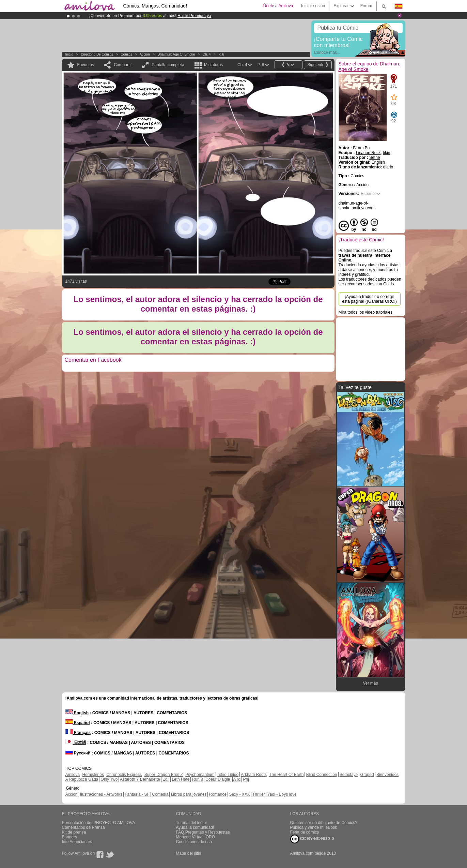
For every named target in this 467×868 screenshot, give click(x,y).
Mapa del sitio (189, 853)
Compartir (123, 65)
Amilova (73, 775)
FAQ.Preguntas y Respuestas (203, 832)
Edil (166, 779)
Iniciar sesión (313, 6)
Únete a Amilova (278, 6)
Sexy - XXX (239, 794)
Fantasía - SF (137, 794)
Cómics (127, 54)
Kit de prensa (74, 832)
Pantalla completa (168, 65)
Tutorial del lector (192, 823)
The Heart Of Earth (286, 775)
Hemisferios (93, 775)
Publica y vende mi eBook (314, 827)
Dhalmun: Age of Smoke (176, 54)
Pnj (246, 779)
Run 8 (198, 779)
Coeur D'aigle (218, 779)
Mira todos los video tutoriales (366, 312)
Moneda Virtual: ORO (196, 837)
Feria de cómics (305, 832)
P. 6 (221, 54)
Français (78, 733)
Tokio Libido (228, 775)
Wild (237, 779)
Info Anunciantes (77, 842)
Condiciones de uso (194, 842)
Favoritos (86, 65)
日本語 (76, 743)
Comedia (160, 794)
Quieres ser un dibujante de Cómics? (324, 823)
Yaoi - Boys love (282, 794)
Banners (70, 837)
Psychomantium (200, 775)
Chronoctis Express (124, 775)
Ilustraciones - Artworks (101, 794)
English (77, 713)
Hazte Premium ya (194, 16)
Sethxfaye (349, 775)
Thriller (259, 794)
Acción (145, 54)
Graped (367, 775)
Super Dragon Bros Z (164, 775)
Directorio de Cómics (97, 54)
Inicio (69, 54)
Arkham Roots (254, 775)
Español (368, 194)
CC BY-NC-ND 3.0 (312, 839)
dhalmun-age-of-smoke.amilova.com (357, 206)
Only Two (109, 779)
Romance (218, 794)
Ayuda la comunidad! (195, 827)
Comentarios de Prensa (83, 827)
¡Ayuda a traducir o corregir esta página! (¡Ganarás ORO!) (369, 299)
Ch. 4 (207, 54)
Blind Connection (322, 775)
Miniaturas (213, 65)
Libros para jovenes (189, 794)
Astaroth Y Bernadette (140, 779)
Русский (78, 753)
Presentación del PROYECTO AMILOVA (99, 823)
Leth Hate (181, 779)
